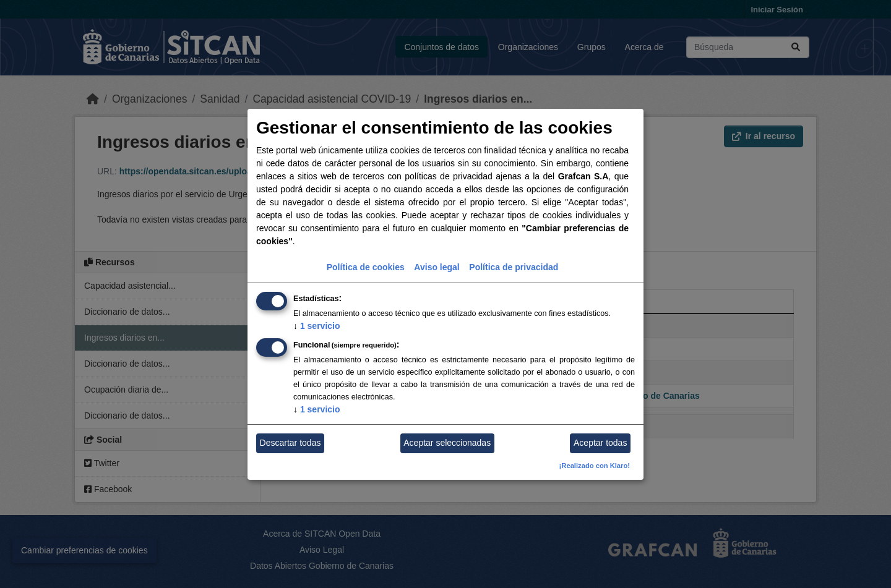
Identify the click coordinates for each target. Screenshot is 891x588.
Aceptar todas (600, 443)
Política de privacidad (514, 267)
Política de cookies (366, 267)
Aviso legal (437, 267)
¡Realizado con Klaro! (595, 466)
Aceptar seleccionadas (447, 443)
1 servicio (317, 326)
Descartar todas (291, 443)
